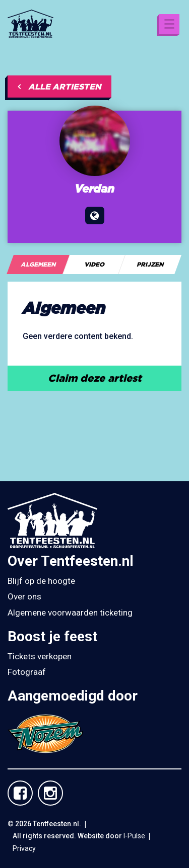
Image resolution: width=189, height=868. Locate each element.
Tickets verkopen (40, 656)
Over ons (24, 596)
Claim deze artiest (95, 378)
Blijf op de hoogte (41, 581)
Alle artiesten (59, 86)
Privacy (24, 848)
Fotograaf (27, 672)
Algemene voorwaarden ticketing (70, 613)
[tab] (38, 265)
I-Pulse (134, 836)
